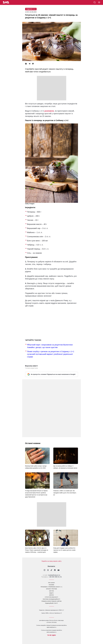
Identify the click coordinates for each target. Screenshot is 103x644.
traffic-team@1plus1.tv (51, 632)
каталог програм (52, 589)
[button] (99, 2)
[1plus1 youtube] (58, 570)
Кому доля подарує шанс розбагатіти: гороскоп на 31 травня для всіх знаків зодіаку (64, 550)
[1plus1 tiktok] (51, 570)
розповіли (49, 111)
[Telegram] (29, 64)
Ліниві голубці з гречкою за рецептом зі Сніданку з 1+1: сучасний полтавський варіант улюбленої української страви (51, 354)
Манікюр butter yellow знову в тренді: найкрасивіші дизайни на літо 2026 (36, 467)
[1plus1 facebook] (55, 570)
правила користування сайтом (52, 601)
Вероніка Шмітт (32, 366)
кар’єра (51, 591)
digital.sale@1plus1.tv (51, 627)
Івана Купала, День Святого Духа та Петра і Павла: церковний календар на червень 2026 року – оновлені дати (37, 550)
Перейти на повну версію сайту (52, 561)
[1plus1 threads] (48, 570)
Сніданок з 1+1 (31, 9)
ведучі (51, 593)
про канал (51, 583)
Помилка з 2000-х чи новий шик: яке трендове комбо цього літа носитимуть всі (65, 493)
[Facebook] (26, 64)
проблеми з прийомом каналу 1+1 (51, 587)
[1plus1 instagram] (45, 570)
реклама (51, 585)
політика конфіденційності (52, 599)
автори (52, 595)
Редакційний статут (51, 603)
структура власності (51, 597)
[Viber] (33, 64)
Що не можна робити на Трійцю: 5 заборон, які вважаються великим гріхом (65, 467)
